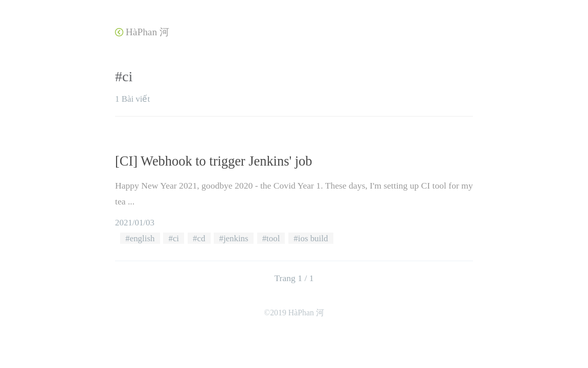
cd (201, 238)
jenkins (236, 238)
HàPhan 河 (142, 32)
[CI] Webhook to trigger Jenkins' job (214, 161)
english (142, 238)
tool (273, 238)
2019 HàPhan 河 (297, 313)
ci (176, 238)
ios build (313, 238)
